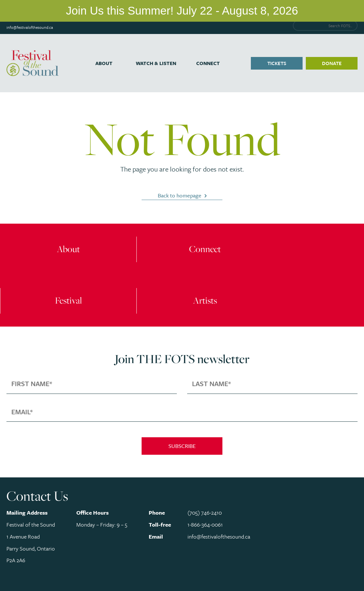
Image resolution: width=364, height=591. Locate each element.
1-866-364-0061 (205, 524)
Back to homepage (180, 195)
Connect (208, 63)
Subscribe (182, 446)
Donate (332, 63)
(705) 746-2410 (205, 513)
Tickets (277, 63)
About (104, 63)
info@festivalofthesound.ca (30, 27)
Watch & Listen (156, 63)
